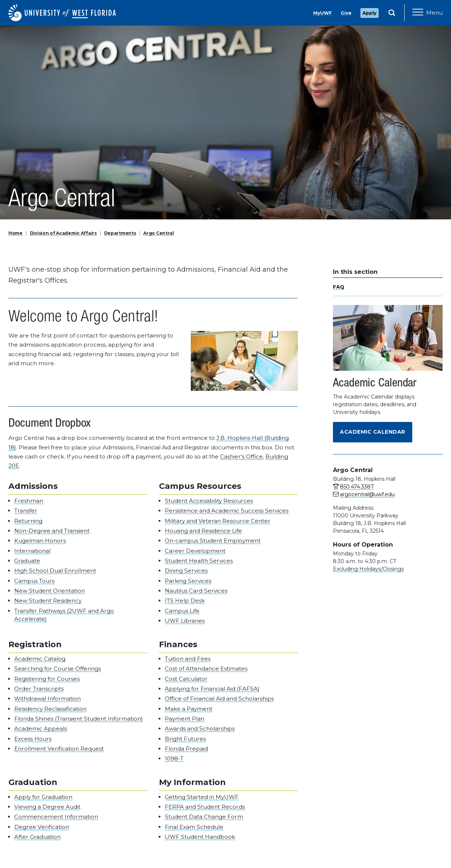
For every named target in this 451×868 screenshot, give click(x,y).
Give (346, 13)
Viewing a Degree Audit (47, 807)
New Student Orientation (50, 591)
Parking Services (188, 581)
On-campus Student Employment (213, 541)
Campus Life (182, 611)
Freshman (29, 501)
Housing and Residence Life (203, 531)
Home (16, 233)
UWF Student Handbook (200, 837)
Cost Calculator (186, 679)
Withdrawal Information (48, 699)
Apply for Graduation (43, 797)
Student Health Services (199, 561)
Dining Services (186, 571)
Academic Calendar (373, 432)
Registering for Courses (47, 679)
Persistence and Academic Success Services (227, 511)
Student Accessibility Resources (209, 501)
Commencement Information (56, 817)
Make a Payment (189, 709)
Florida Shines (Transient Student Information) (79, 719)
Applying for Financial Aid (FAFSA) (212, 689)
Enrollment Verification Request (59, 749)
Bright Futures (185, 739)
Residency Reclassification (50, 709)
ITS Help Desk (185, 601)
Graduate (27, 561)
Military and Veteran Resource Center (218, 521)
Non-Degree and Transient (52, 531)
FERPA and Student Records (205, 807)
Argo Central (159, 233)
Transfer (26, 511)
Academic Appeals (41, 729)
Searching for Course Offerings (58, 669)
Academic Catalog (40, 659)
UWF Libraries (185, 621)
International (32, 551)
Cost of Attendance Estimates (206, 669)
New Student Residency (48, 601)
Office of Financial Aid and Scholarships (219, 699)
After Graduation (37, 837)
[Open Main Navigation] (427, 13)
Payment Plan (185, 719)
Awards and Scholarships (200, 729)
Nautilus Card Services (196, 591)
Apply (369, 13)
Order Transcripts (39, 689)
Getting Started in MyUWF (202, 797)
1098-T (174, 758)
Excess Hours (33, 739)
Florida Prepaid (186, 749)
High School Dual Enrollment (55, 571)
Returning (28, 521)
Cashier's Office (241, 456)
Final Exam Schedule (194, 827)
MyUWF (323, 13)
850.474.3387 (357, 487)
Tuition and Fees (188, 659)
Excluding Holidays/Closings (368, 569)
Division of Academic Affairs (63, 233)
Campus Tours (34, 581)
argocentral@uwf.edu (367, 494)
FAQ (339, 287)
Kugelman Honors (40, 541)
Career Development (195, 551)
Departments (120, 233)
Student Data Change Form (204, 817)
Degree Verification (42, 827)
